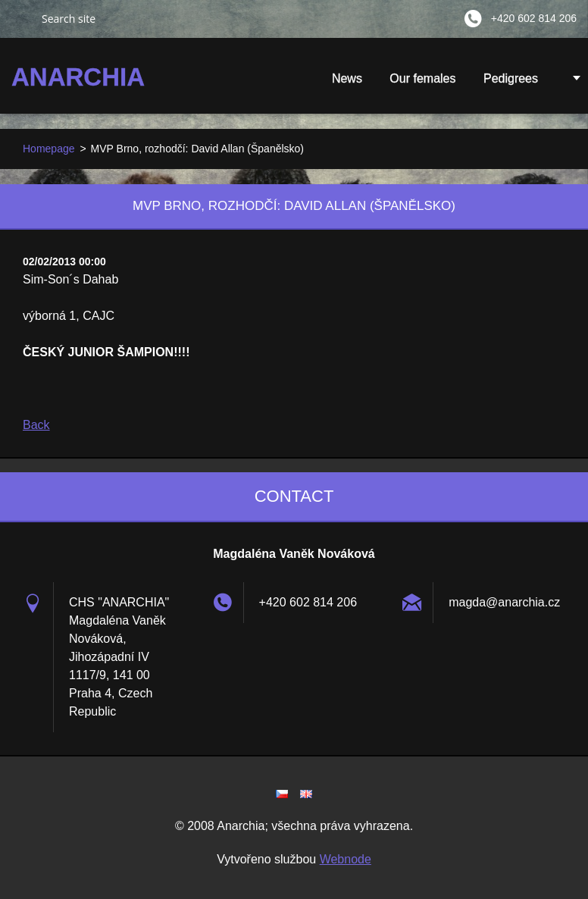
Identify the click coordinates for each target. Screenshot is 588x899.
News (347, 78)
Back (36, 425)
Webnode (346, 859)
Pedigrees (511, 78)
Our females (422, 78)
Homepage (49, 149)
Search (20, 18)
